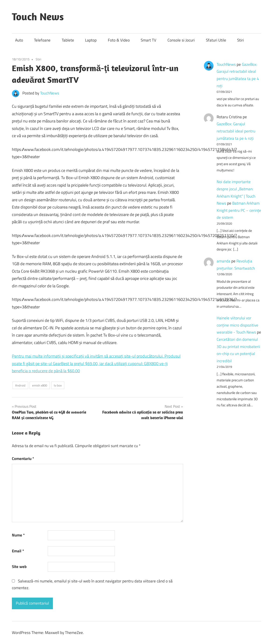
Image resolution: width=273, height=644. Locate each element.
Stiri (241, 40)
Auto (19, 40)
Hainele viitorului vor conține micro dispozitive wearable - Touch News (237, 325)
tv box (58, 385)
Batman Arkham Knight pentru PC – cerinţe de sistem (239, 210)
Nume (18, 535)
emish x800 (40, 385)
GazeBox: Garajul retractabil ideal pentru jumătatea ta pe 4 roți (236, 131)
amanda (224, 261)
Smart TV (148, 40)
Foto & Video (119, 40)
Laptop (91, 40)
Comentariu (23, 459)
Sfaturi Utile (216, 40)
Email (18, 551)
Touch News (38, 17)
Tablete (68, 40)
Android (20, 385)
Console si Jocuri (181, 40)
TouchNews (50, 93)
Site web (19, 567)
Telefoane (42, 40)
